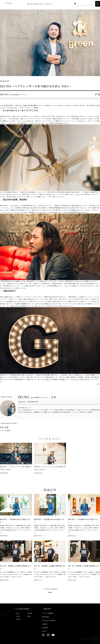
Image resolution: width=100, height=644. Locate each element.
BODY (29, 616)
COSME (30, 613)
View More (51, 589)
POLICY (44, 631)
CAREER (44, 624)
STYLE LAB (8, 3)
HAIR (17, 613)
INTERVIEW (45, 617)
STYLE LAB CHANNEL (49, 620)
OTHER (18, 619)
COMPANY (45, 628)
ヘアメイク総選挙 (47, 613)
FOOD (18, 616)
